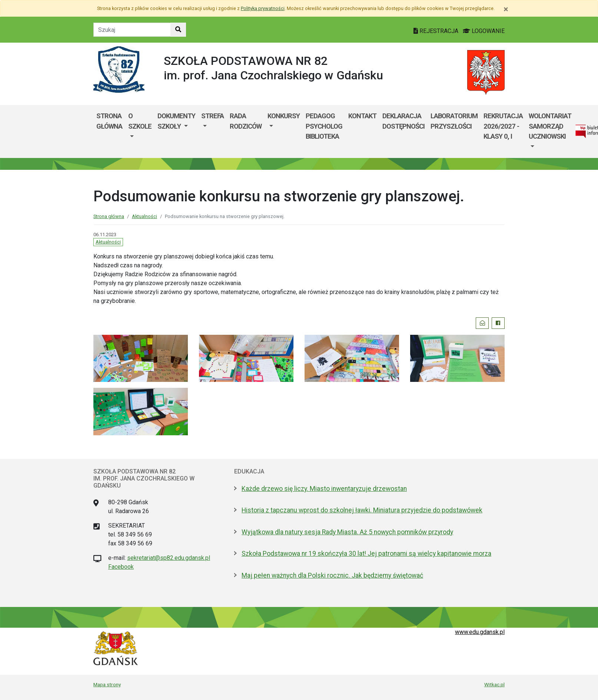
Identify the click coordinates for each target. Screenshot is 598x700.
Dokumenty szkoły (176, 121)
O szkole (140, 121)
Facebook (121, 567)
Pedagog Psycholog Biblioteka (324, 126)
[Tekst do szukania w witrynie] (132, 30)
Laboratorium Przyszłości (454, 121)
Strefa (212, 116)
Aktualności (144, 216)
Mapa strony (107, 684)
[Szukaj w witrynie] (178, 30)
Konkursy (284, 116)
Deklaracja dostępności (403, 121)
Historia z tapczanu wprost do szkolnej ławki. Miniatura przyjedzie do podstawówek (362, 510)
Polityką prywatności (263, 8)
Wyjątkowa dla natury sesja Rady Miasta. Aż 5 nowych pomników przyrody (347, 532)
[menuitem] (140, 131)
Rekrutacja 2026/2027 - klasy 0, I (503, 126)
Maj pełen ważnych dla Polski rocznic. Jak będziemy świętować (332, 575)
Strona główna (109, 121)
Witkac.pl (494, 684)
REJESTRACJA (437, 31)
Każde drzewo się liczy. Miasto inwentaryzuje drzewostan (324, 489)
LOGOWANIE (484, 31)
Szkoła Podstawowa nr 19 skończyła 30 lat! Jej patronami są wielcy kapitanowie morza (366, 554)
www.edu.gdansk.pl (480, 632)
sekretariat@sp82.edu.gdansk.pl (169, 558)
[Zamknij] (506, 9)
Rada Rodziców (246, 121)
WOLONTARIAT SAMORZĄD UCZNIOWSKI (550, 126)
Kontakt (362, 116)
